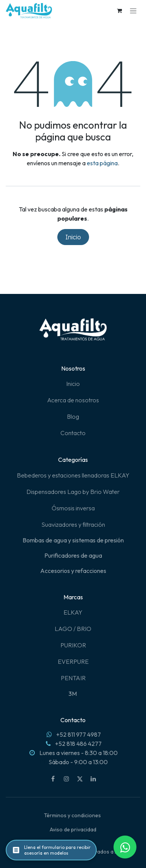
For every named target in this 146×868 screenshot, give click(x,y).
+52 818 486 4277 (78, 744)
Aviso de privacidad (73, 829)
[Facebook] (53, 779)
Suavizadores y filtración (73, 524)
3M (73, 694)
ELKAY (73, 612)
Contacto (73, 433)
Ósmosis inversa (73, 508)
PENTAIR (73, 678)
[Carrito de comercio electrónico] (119, 11)
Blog (73, 416)
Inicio (73, 237)
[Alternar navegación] (133, 11)
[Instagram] (67, 779)
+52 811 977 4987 (79, 734)
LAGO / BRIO (73, 629)
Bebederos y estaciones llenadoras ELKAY (73, 475)
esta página (102, 163)
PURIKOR (73, 645)
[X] (80, 779)
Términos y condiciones (72, 815)
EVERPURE (73, 661)
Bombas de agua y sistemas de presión (73, 540)
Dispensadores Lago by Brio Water (73, 492)
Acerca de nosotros (73, 400)
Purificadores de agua (73, 555)
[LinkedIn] (93, 779)
